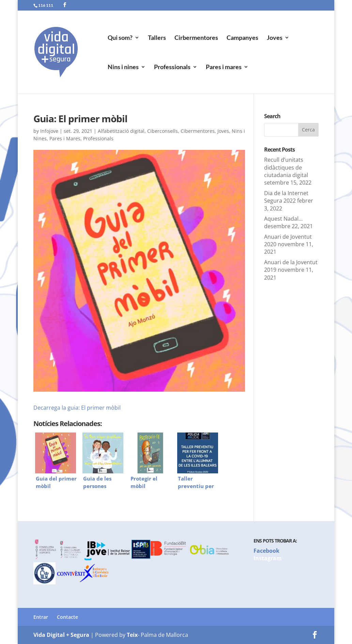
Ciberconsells (163, 131)
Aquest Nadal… (283, 219)
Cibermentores (198, 131)
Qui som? (120, 38)
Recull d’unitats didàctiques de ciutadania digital (286, 167)
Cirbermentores (196, 38)
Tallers (157, 38)
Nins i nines (123, 67)
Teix (132, 635)
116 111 (46, 5)
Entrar (41, 617)
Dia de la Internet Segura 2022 (286, 197)
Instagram (268, 558)
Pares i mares (224, 67)
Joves (275, 38)
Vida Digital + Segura (61, 635)
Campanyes (242, 38)
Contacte (67, 617)
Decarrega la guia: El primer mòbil (77, 408)
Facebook (266, 551)
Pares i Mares (65, 138)
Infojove (49, 131)
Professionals (172, 67)
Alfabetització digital (121, 131)
